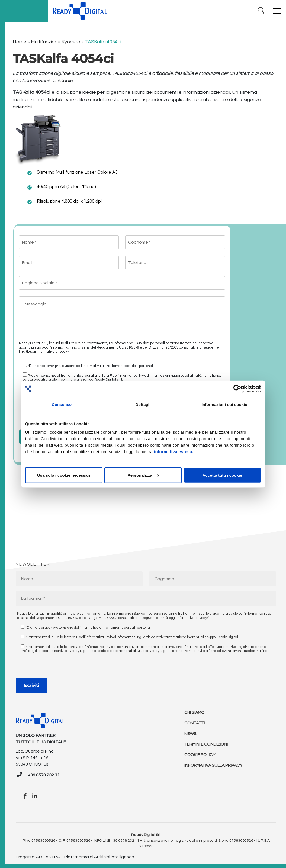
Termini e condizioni (206, 743)
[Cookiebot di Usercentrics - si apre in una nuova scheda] (237, 389)
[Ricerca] (260, 10)
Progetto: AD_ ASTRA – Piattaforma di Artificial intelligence (75, 855)
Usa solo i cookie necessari (64, 475)
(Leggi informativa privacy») (48, 350)
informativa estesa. (174, 452)
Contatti (195, 722)
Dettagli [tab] (143, 404)
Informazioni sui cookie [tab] (224, 404)
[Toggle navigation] (276, 10)
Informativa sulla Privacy (214, 765)
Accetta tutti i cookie (222, 475)
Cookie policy (200, 754)
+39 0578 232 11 (44, 773)
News (190, 733)
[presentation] (57, 666)
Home (20, 40)
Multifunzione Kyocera (56, 40)
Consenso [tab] (62, 404)
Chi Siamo (195, 711)
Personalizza (143, 475)
